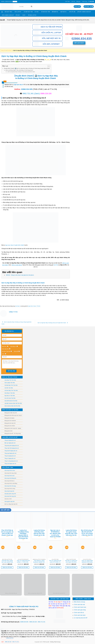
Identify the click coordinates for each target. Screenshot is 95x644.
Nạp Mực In (64, 12)
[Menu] (2, 12)
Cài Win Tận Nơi (72, 631)
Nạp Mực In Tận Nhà (10, 396)
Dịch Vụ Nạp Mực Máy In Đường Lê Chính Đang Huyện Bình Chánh (21, 72)
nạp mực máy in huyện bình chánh (15, 245)
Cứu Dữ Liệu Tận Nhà (10, 398)
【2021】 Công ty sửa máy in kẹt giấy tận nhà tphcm (20, 275)
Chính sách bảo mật (79, 605)
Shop (24, 15)
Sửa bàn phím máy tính (10, 494)
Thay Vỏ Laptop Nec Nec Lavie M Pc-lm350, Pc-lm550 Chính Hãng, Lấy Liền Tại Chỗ (55, 561)
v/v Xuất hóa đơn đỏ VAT (81, 618)
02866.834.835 (24, 622)
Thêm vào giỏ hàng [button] (7, 567)
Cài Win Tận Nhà (9, 388)
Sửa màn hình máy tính (10, 496)
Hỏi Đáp (18, 15)
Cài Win (37, 12)
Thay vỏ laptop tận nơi (10, 458)
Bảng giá (78, 1)
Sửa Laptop (18, 12)
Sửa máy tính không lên (10, 478)
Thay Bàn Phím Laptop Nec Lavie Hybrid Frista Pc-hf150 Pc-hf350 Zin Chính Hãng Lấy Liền (7, 561)
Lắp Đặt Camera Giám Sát (84, 12)
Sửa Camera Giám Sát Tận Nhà (12, 406)
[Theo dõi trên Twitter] (90, 2)
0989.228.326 (33, 622)
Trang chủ (3, 50)
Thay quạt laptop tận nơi (10, 453)
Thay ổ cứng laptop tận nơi (11, 461)
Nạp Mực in (5, 633)
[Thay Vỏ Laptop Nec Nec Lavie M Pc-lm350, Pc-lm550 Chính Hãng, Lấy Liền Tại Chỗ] (55, 551)
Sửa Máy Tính (9, 12)
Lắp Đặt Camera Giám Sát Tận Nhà (13, 403)
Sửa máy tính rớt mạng (10, 486)
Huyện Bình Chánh (32, 306)
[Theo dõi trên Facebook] (89, 2)
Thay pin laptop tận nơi (10, 440)
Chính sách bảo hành (80, 615)
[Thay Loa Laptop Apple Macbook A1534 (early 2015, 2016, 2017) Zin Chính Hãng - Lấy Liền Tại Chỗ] (87, 551)
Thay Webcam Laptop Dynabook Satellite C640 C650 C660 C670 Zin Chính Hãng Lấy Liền (39, 561)
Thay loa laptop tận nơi (10, 456)
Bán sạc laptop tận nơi (10, 443)
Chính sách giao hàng (80, 610)
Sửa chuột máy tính (9, 491)
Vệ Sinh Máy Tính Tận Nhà (11, 390)
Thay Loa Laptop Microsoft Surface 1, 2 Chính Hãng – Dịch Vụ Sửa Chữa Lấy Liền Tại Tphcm (23, 561)
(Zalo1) (37, 94)
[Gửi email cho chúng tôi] (92, 2)
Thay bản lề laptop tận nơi (11, 451)
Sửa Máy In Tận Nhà (10, 393)
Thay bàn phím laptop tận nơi (12, 446)
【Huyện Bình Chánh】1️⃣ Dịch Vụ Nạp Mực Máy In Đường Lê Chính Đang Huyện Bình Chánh (27, 68)
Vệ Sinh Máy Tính (46, 12)
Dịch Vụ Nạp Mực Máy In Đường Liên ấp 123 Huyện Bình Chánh (53, 323)
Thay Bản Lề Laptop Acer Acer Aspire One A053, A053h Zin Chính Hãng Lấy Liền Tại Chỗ (71, 561)
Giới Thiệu (68, 1)
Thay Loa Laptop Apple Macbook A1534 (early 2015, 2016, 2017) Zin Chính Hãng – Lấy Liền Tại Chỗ (87, 561)
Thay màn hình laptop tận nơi (12, 448)
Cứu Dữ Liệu (72, 12)
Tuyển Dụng (85, 1)
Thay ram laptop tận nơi (10, 464)
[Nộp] (31, 7)
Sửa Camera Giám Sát (8, 15)
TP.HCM (38, 306)
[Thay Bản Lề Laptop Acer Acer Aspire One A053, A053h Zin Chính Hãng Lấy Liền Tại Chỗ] (71, 551)
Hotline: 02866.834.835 (9, 2)
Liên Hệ (73, 1)
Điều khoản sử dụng (79, 602)
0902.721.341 (28, 94)
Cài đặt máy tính (62, 631)
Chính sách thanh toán (80, 607)
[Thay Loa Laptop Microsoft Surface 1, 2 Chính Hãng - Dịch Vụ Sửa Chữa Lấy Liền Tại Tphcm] (23, 551)
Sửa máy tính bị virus (10, 470)
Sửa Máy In (55, 12)
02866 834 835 (27, 89)
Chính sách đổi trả (79, 613)
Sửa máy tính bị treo (10, 476)
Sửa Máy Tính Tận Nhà (10, 380)
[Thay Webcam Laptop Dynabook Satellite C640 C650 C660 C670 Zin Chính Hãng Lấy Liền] (39, 551)
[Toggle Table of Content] (48, 66)
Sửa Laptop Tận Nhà (10, 383)
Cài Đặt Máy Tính (28, 12)
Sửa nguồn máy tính (10, 501)
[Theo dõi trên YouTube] (93, 2)
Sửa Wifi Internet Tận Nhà (11, 401)
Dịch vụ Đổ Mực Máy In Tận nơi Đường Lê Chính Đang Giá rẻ (19, 70)
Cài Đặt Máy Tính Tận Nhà (11, 385)
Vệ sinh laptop (33, 15)
